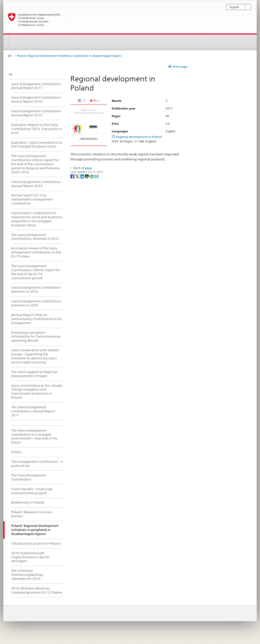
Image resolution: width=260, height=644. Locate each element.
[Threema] (87, 176)
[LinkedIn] (82, 176)
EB (10, 56)
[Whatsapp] (92, 176)
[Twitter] (78, 176)
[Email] (96, 176)
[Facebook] (73, 176)
